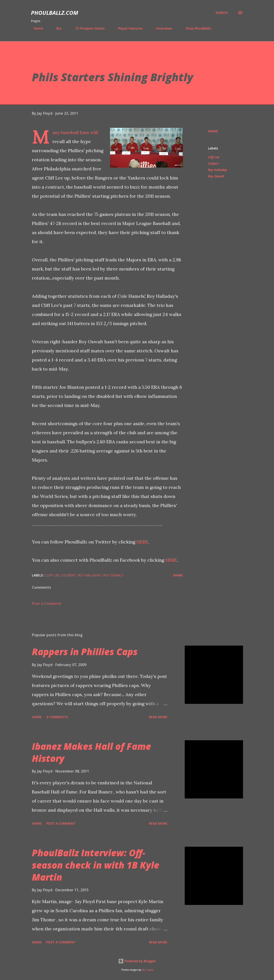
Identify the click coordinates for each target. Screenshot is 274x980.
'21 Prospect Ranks (87, 28)
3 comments (57, 717)
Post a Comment (47, 603)
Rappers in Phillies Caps (85, 652)
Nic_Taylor (147, 970)
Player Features (128, 28)
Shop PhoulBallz (196, 28)
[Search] (222, 13)
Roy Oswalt (216, 176)
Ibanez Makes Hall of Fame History (91, 752)
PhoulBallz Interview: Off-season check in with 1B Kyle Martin (96, 865)
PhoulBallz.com (55, 13)
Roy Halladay (218, 170)
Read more (158, 717)
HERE (142, 542)
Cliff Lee (214, 157)
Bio (56, 28)
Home (36, 28)
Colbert (213, 163)
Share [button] (213, 131)
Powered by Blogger (137, 961)
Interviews (161, 28)
